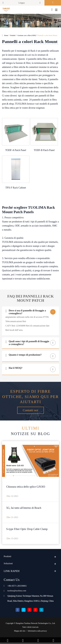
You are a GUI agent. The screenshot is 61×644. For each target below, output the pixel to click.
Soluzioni (9, 565)
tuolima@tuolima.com (18, 592)
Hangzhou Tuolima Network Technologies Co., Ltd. (36, 625)
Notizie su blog (31, 431)
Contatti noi (31, 412)
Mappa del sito (20, 633)
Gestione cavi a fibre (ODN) (27, 36)
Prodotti (13, 36)
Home (6, 36)
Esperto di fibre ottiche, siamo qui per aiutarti (31, 397)
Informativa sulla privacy (37, 633)
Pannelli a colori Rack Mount (48, 36)
